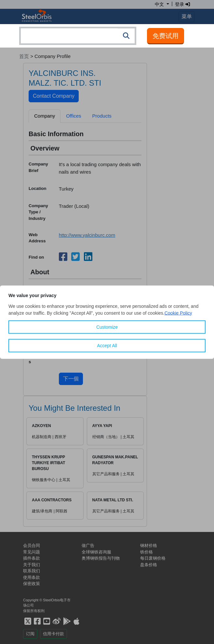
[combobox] (78, 36)
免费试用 (166, 36)
